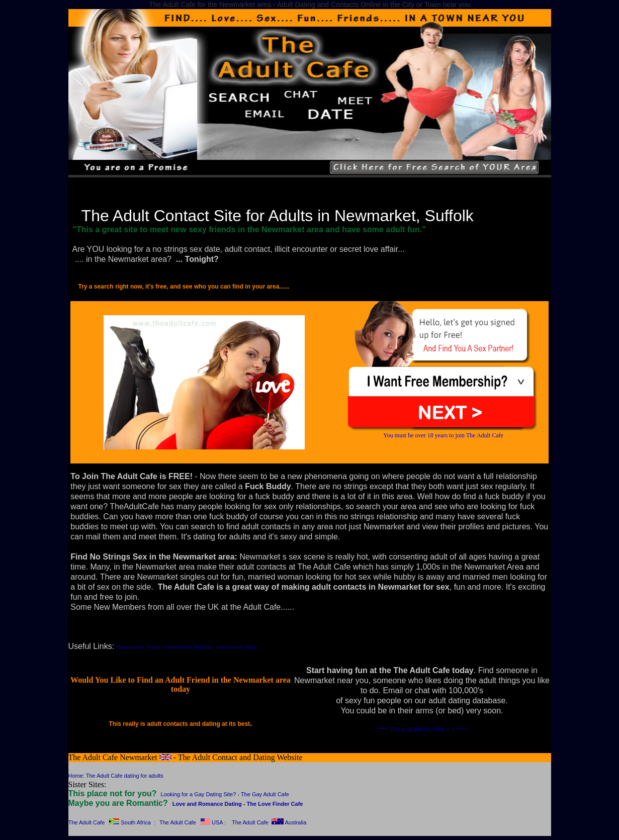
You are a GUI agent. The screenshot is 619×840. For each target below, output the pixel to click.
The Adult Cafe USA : (193, 822)
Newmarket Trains (139, 647)
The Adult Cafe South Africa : (112, 822)
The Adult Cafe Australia (269, 822)
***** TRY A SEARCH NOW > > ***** (422, 729)
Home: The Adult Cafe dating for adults (116, 776)
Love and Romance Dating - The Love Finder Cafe (238, 804)
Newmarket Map (236, 647)
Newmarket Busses (188, 647)
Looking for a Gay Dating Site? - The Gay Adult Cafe (225, 794)
